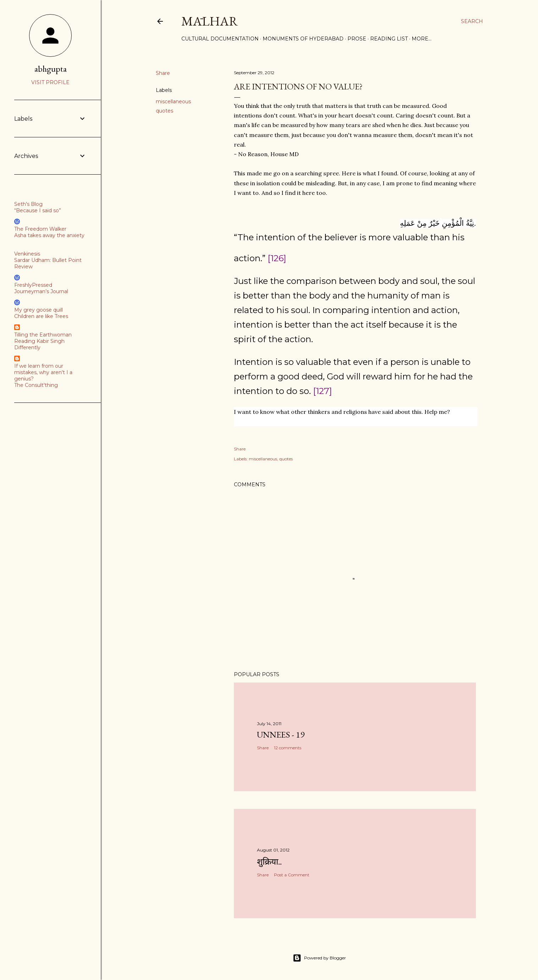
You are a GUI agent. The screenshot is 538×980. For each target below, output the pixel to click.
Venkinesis (27, 254)
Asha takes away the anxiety (49, 235)
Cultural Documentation (220, 39)
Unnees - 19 (281, 735)
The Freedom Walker (40, 229)
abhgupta (51, 69)
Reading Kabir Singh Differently (39, 344)
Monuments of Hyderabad (303, 39)
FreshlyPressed (33, 285)
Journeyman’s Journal (41, 291)
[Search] (472, 21)
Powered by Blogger (319, 958)
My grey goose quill (39, 310)
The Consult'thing (36, 385)
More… (422, 39)
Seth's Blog (28, 204)
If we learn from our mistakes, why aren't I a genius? (43, 372)
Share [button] (163, 73)
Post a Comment (292, 875)
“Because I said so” (38, 210)
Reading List (389, 39)
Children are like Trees (41, 316)
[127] (322, 391)
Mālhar (210, 21)
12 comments (288, 748)
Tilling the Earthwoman (43, 335)
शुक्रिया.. (269, 862)
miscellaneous (173, 102)
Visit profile (50, 82)
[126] (277, 258)
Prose (357, 39)
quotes (164, 111)
